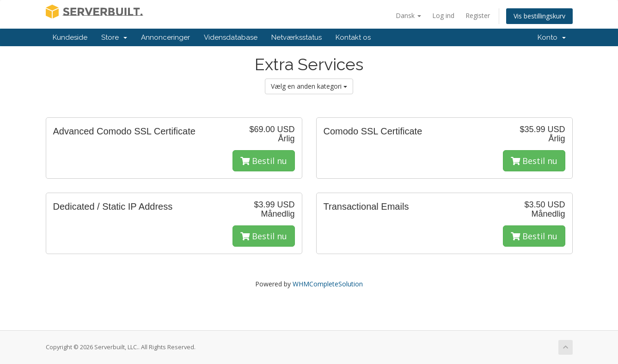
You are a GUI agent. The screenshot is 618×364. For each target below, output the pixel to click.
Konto (552, 37)
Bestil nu (264, 161)
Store (114, 37)
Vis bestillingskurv (539, 16)
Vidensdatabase (231, 37)
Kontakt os (353, 37)
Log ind (443, 15)
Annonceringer (165, 37)
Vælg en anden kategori (309, 86)
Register (478, 15)
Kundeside (70, 37)
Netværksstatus (297, 37)
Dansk (408, 15)
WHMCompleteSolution (328, 284)
